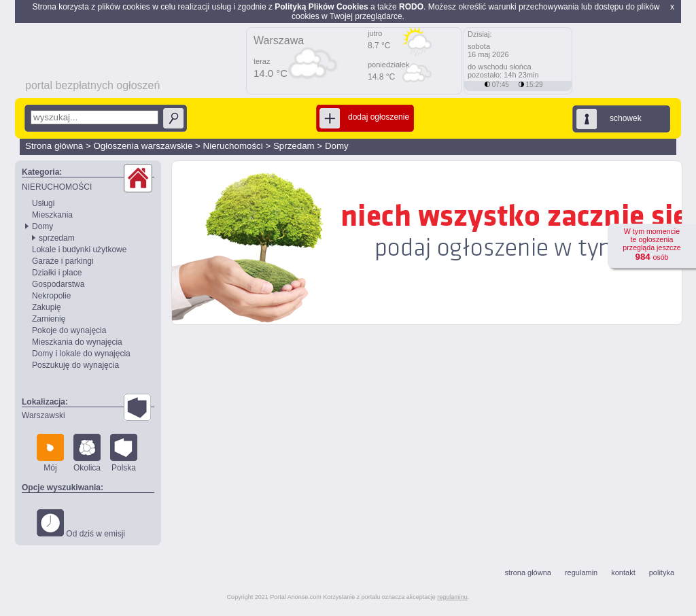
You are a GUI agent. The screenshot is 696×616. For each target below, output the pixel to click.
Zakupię (47, 307)
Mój (50, 453)
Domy (337, 146)
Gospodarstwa (58, 284)
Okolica (87, 453)
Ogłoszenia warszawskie (143, 146)
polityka (662, 572)
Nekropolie (51, 296)
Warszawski (43, 415)
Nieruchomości (233, 146)
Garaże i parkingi (63, 261)
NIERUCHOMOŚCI (57, 187)
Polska (124, 453)
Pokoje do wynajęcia (69, 330)
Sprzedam (294, 146)
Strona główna (54, 146)
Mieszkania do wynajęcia (77, 342)
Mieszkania (52, 215)
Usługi (43, 203)
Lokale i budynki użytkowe (79, 250)
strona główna (528, 572)
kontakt (623, 572)
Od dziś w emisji (81, 524)
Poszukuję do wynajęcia (75, 365)
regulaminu (452, 597)
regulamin (581, 572)
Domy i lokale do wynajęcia (81, 354)
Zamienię (49, 319)
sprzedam (57, 238)
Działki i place (57, 273)
